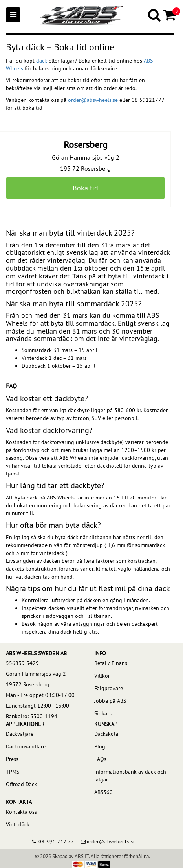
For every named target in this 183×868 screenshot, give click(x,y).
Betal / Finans (111, 663)
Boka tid (85, 188)
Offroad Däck (21, 784)
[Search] (155, 15)
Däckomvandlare (26, 746)
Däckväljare (20, 734)
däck (42, 61)
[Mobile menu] (13, 15)
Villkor (102, 676)
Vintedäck (18, 824)
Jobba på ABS (110, 701)
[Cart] (170, 15)
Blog (100, 746)
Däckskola (106, 734)
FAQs (100, 759)
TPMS (13, 772)
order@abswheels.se (93, 100)
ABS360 (103, 792)
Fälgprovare (109, 688)
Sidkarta (104, 713)
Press (12, 759)
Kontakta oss (21, 812)
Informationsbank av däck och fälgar (130, 776)
